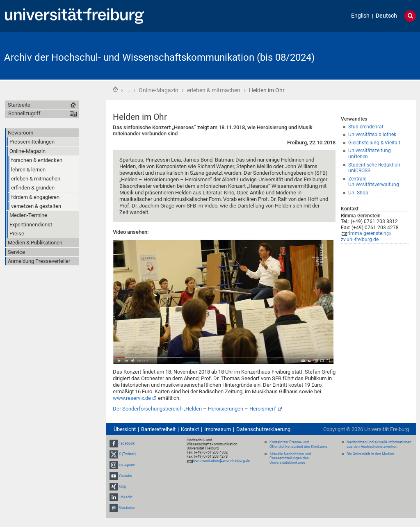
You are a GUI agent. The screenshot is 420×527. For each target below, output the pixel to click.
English (360, 16)
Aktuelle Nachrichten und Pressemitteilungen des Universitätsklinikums (290, 459)
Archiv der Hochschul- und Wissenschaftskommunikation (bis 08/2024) (159, 57)
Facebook (127, 443)
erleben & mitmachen (214, 90)
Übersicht (125, 429)
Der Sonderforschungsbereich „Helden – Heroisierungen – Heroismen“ (195, 409)
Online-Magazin (159, 90)
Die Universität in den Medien (370, 454)
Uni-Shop (358, 193)
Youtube (125, 476)
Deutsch (386, 16)
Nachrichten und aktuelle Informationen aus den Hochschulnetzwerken (379, 444)
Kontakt (190, 429)
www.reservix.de (132, 398)
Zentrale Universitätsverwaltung (374, 182)
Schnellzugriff (24, 113)
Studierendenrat (366, 127)
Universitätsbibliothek (372, 135)
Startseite (115, 89)
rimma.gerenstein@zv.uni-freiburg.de (366, 236)
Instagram (127, 465)
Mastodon (127, 508)
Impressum (218, 429)
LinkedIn (126, 497)
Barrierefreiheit (158, 429)
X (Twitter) (127, 454)
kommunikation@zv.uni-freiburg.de (221, 461)
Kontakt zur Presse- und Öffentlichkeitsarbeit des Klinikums (298, 444)
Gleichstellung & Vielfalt (374, 143)
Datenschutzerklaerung (263, 429)
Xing (122, 486)
